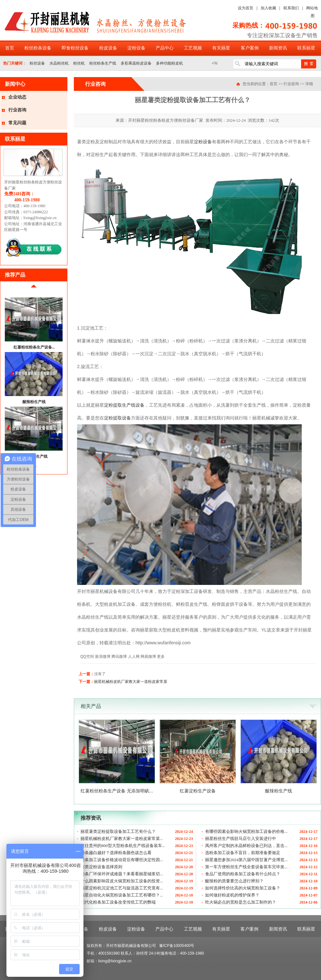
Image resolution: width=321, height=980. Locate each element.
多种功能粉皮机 (169, 63)
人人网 (134, 657)
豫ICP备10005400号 (177, 946)
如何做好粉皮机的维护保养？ (232, 895)
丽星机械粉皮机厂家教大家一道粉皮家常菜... (122, 839)
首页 (10, 48)
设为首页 (246, 8)
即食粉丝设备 (75, 48)
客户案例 (250, 48)
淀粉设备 (136, 48)
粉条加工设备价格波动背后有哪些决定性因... (122, 860)
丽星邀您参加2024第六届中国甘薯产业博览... (246, 860)
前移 (34, 289)
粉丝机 (79, 63)
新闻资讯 (278, 48)
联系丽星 (306, 48)
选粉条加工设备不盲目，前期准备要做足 (243, 853)
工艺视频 (193, 48)
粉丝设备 (37, 63)
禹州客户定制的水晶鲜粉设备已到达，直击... (246, 846)
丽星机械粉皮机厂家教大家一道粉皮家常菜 (131, 682)
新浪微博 (103, 657)
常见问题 (17, 123)
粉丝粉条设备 (38, 48)
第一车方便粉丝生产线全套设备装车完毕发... (246, 867)
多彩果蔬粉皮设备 (136, 63)
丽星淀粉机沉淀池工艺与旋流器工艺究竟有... (122, 888)
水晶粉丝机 (59, 63)
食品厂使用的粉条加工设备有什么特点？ (243, 874)
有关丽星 (221, 48)
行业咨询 (17, 110)
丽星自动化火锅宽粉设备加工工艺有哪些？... (122, 895)
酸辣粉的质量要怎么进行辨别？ (234, 881)
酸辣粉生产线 (34, 402)
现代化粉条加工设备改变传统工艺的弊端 (118, 902)
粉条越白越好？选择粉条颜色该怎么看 (116, 853)
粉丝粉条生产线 (103, 63)
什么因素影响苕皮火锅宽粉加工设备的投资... (122, 881)
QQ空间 (87, 657)
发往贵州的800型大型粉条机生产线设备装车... (123, 846)
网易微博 (148, 657)
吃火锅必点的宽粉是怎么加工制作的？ (241, 902)
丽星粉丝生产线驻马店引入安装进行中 (241, 839)
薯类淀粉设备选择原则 (101, 867)
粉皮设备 (108, 48)
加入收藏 (268, 8)
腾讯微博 (119, 657)
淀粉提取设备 (117, 418)
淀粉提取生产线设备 (124, 405)
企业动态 (17, 97)
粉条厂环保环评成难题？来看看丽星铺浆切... (122, 874)
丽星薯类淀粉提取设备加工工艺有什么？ (118, 831)
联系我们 (291, 8)
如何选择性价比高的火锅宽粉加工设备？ (243, 888)
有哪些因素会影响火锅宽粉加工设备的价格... (246, 831)
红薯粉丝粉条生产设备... (34, 347)
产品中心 (165, 48)
